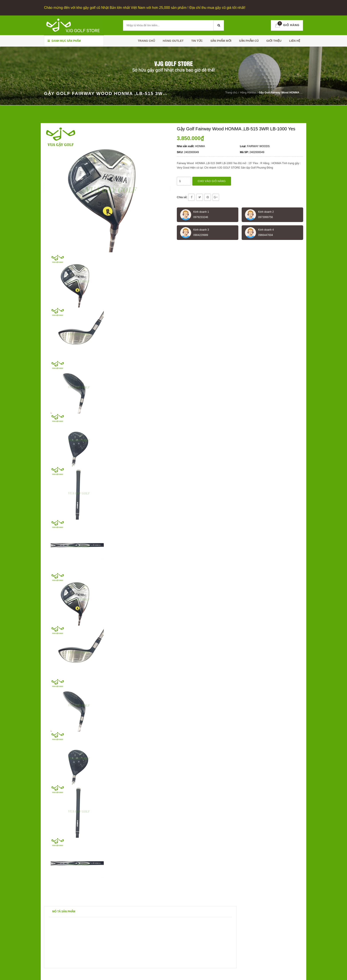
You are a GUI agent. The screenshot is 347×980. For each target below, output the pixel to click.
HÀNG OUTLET (173, 41)
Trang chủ (146, 41)
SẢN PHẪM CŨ (249, 41)
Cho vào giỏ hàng (212, 181)
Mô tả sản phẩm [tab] (64, 911)
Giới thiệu (274, 41)
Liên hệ (295, 41)
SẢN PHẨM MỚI (221, 41)
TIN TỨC (197, 41)
